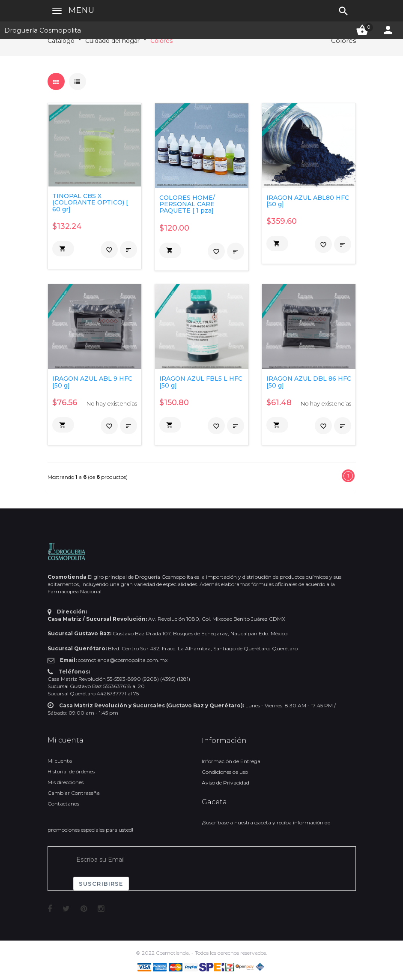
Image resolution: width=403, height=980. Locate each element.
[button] (63, 249)
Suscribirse (101, 884)
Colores (161, 41)
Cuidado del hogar (112, 41)
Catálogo (61, 41)
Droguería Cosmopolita (43, 30)
